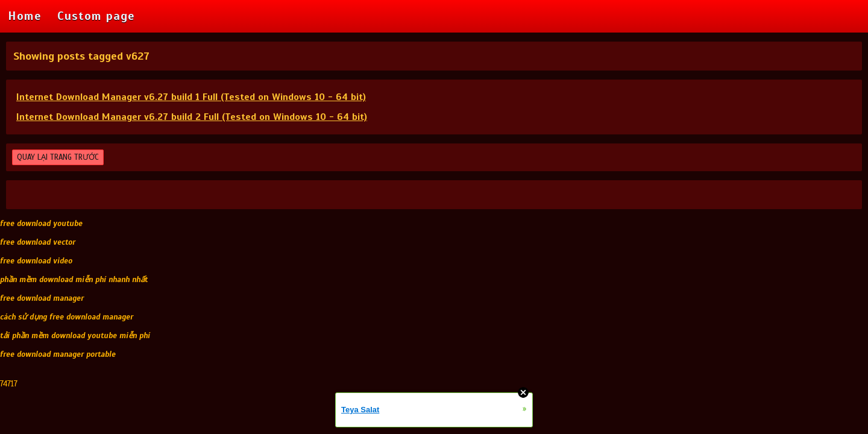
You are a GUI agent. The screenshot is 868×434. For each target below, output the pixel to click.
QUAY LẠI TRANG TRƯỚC (58, 157)
